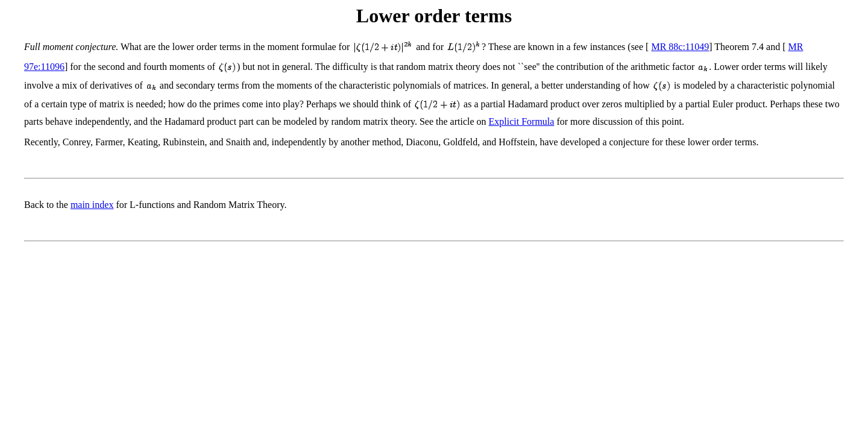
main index (92, 205)
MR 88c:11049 (680, 47)
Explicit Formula (522, 121)
